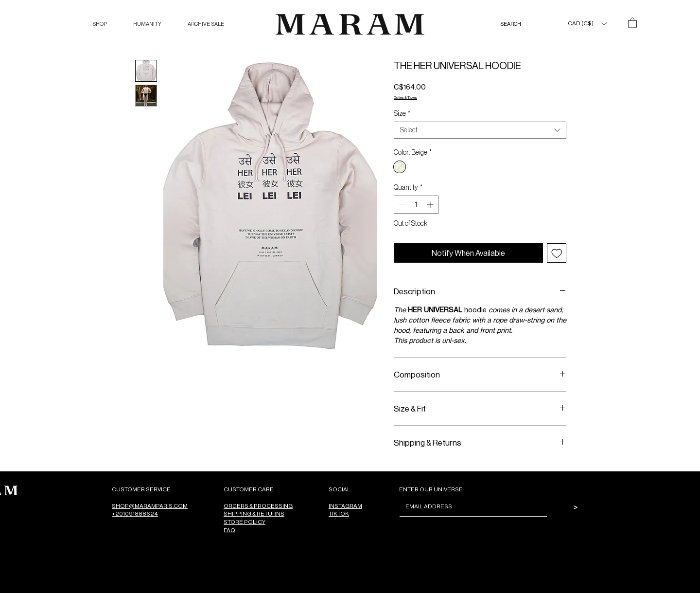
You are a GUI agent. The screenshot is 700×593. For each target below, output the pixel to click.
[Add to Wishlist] (557, 253)
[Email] (470, 506)
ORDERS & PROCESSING (258, 506)
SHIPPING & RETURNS (254, 513)
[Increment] (431, 205)
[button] (100, 24)
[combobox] (480, 130)
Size (402, 113)
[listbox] (587, 24)
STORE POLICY (245, 522)
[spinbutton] (416, 205)
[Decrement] (401, 205)
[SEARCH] (521, 24)
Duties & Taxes (405, 97)
